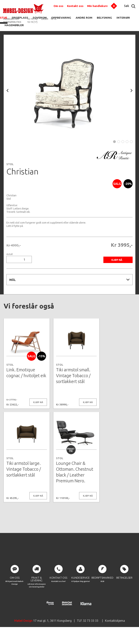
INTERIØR (123, 18)
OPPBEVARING (61, 18)
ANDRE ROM (84, 18)
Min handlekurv (97, 6)
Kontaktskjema (115, 633)
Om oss (58, 6)
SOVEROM (40, 18)
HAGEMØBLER (14, 25)
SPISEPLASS (20, 18)
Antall (9, 254)
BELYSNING (104, 18)
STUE (4, 18)
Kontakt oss (75, 6)
